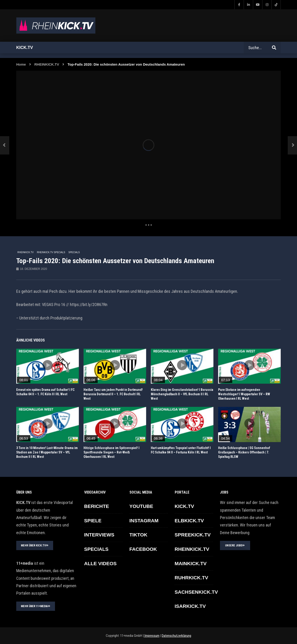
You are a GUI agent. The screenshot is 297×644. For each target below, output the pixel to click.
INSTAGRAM (144, 521)
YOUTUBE (141, 506)
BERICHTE (97, 506)
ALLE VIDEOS (100, 563)
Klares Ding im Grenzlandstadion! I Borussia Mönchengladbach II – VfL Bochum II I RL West (182, 394)
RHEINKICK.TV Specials (51, 252)
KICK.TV (184, 506)
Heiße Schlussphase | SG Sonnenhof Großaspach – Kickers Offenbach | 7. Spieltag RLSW (244, 452)
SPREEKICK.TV (193, 535)
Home (21, 64)
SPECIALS (74, 252)
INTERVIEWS (99, 535)
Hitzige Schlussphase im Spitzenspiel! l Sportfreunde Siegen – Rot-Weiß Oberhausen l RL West (111, 452)
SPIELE (93, 521)
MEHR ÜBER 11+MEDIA (36, 606)
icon (48, 365)
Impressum (152, 636)
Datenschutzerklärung (176, 636)
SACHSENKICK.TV (196, 592)
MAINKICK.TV (191, 563)
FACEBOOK (143, 549)
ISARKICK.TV (190, 606)
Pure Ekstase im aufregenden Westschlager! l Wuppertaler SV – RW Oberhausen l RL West (244, 394)
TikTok (139, 535)
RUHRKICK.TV (192, 578)
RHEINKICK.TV (47, 64)
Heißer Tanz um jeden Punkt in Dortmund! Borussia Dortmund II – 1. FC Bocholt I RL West (113, 394)
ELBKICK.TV (189, 521)
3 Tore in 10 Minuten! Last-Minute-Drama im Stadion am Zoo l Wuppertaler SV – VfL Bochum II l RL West (47, 452)
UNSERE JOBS (235, 545)
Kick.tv (25, 48)
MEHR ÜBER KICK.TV (35, 545)
